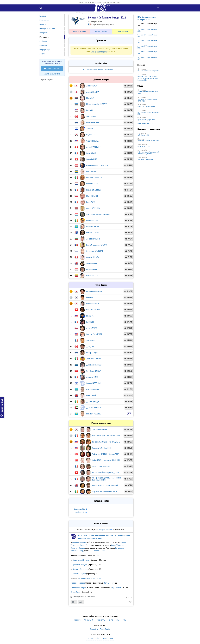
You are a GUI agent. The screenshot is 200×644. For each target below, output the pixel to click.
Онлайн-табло (80, 512)
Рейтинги (43, 41)
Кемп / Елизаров (118, 545)
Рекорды (43, 45)
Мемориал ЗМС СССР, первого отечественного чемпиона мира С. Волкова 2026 (149, 78)
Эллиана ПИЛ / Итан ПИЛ (101, 448)
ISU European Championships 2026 (148, 71)
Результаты (44, 37)
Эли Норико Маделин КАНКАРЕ (98, 214)
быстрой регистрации (100, 52)
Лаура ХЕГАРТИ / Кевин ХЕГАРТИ (105, 491)
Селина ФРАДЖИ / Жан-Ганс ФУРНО (106, 436)
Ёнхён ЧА (90, 298)
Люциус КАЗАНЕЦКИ (94, 334)
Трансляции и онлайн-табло (109, 620)
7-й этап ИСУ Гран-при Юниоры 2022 (147, 58)
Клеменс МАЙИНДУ (94, 190)
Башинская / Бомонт (81, 560)
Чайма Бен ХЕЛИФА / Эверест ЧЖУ (106, 454)
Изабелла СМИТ (92, 184)
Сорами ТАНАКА (93, 257)
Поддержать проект (52, 68)
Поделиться (108, 638)
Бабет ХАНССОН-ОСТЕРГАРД (97, 165)
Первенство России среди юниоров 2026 (107, 2)
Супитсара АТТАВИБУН (95, 251)
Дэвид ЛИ (90, 346)
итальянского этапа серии (90, 578)
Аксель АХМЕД (92, 377)
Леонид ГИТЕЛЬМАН (94, 383)
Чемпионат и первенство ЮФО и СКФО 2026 (148, 100)
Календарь (44, 20)
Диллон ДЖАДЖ (93, 402)
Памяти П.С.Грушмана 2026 (146, 107)
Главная (43, 16)
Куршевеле (117, 588)
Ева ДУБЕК (90, 202)
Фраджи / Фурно (79, 574)
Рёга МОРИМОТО (93, 304)
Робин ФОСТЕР (92, 220)
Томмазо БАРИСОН (94, 359)
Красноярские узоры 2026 (146, 120)
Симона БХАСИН (93, 233)
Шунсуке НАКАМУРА (94, 291)
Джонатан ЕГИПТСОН (94, 365)
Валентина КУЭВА (93, 276)
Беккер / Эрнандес (80, 569)
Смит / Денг (85, 545)
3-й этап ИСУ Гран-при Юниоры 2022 (147, 36)
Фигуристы (44, 33)
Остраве (107, 583)
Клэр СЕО (90, 110)
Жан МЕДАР (91, 340)
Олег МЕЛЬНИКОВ (93, 389)
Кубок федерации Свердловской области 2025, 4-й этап (148, 153)
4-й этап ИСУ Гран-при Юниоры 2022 (147, 41)
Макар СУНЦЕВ (92, 353)
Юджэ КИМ (90, 98)
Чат (125, 620)
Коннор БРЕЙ (91, 395)
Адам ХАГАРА (92, 328)
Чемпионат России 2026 (145, 159)
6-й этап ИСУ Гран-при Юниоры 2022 (147, 53)
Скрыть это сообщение (52, 73)
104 (130, 414)
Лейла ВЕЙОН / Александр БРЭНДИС (106, 460)
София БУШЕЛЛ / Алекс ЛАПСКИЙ (105, 485)
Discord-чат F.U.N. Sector (100, 629)
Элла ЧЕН (90, 129)
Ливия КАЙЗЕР (92, 159)
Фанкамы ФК (89, 620)
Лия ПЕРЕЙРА (91, 116)
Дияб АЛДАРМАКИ (93, 408)
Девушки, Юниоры (79, 31)
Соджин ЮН (91, 135)
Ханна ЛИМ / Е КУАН (100, 430)
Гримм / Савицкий (80, 565)
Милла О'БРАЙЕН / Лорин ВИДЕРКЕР (106, 472)
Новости (43, 24)
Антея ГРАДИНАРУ (93, 147)
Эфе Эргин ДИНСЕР (94, 371)
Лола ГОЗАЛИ (91, 153)
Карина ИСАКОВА (93, 227)
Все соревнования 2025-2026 (147, 123)
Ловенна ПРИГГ (92, 263)
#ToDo (42, 54)
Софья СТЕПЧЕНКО (93, 208)
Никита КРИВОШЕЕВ (94, 414)
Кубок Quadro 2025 (144, 146)
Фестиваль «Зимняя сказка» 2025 (149, 141)
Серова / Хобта (99, 551)
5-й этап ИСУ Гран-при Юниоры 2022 (147, 47)
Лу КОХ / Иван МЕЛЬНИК (101, 466)
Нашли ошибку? (2, 408)
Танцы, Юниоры (123, 31)
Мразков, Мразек (78, 583)
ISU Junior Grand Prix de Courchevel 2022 (100, 70)
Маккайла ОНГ (92, 269)
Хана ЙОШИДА (92, 86)
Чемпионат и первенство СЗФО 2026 (148, 93)
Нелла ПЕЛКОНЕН (93, 123)
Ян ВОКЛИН (90, 322)
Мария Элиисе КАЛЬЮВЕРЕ (96, 104)
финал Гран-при (79, 542)
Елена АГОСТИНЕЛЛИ (94, 178)
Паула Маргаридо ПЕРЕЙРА (97, 245)
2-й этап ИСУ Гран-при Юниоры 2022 (147, 30)
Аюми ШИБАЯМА (93, 92)
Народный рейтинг (47, 29)
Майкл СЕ (90, 316)
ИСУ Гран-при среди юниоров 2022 (146, 18)
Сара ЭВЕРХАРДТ (93, 141)
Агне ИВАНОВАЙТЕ (93, 239)
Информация (45, 50)
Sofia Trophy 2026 (143, 135)
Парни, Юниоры (101, 31)
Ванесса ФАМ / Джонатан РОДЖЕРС (106, 442)
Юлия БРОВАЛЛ (92, 172)
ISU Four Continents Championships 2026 (149, 113)
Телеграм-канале (105, 530)
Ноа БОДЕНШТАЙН (93, 310)
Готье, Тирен (76, 592)
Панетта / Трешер (78, 548)
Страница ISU (80, 509)
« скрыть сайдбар (46, 80)
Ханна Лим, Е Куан (78, 588)
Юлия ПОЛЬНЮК (92, 196)
